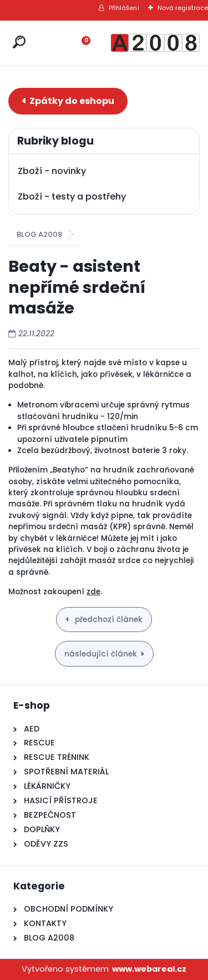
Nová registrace (183, 8)
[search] (19, 42)
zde (93, 592)
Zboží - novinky (52, 171)
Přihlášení (124, 8)
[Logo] (155, 43)
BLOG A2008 (39, 234)
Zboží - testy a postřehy (72, 197)
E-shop (68, 101)
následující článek (101, 654)
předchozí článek (108, 620)
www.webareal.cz (149, 969)
